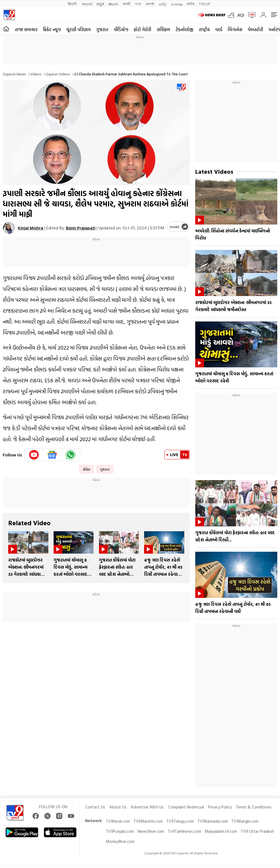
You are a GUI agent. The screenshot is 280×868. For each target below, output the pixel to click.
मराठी (127, 4)
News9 (87, 4)
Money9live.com (120, 841)
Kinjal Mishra (30, 228)
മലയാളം (177, 4)
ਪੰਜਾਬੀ (150, 4)
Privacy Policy (220, 807)
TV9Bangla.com (245, 821)
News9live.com (151, 831)
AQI (241, 15)
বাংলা (138, 4)
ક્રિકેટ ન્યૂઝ (52, 29)
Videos (36, 74)
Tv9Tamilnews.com (184, 831)
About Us (118, 807)
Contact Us (95, 807)
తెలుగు (113, 4)
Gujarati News (14, 74)
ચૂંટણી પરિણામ (78, 29)
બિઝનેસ (235, 29)
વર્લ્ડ (219, 29)
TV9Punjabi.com (120, 831)
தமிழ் (163, 4)
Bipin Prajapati (81, 228)
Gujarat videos (58, 74)
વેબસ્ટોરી (255, 29)
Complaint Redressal (186, 807)
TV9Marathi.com (148, 821)
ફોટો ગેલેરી (142, 29)
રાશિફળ (163, 29)
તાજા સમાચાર (26, 29)
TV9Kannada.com (213, 821)
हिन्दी (73, 4)
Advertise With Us (147, 807)
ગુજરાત (102, 29)
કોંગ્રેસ (87, 469)
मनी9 (191, 4)
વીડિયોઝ (121, 29)
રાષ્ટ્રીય (204, 29)
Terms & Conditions (254, 807)
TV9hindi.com (118, 821)
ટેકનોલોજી (184, 29)
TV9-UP (204, 4)
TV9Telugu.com (180, 821)
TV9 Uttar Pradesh (257, 831)
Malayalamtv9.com (221, 831)
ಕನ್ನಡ (100, 4)
